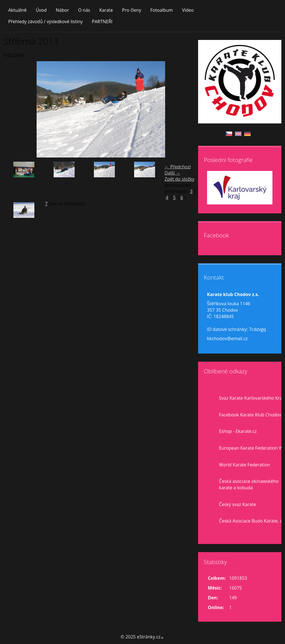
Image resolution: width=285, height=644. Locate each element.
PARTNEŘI (102, 22)
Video (188, 10)
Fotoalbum (162, 10)
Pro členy (132, 10)
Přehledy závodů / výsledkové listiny (45, 22)
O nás (84, 10)
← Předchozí (178, 167)
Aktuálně (17, 10)
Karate (106, 10)
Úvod (41, 10)
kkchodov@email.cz (227, 338)
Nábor (62, 10)
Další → (172, 173)
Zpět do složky (180, 179)
